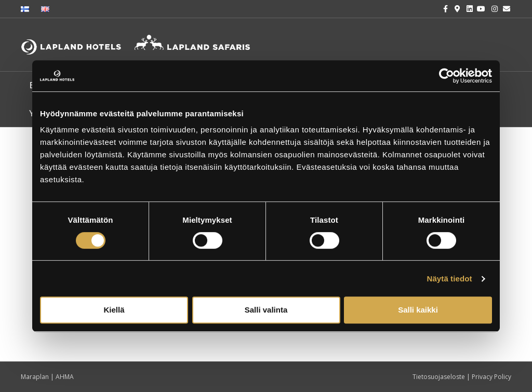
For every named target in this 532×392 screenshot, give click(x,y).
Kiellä (114, 310)
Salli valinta (266, 310)
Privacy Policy (491, 377)
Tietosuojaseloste (440, 377)
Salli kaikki (418, 310)
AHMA (65, 377)
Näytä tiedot (450, 279)
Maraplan (35, 377)
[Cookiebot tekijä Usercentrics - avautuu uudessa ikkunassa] (447, 76)
